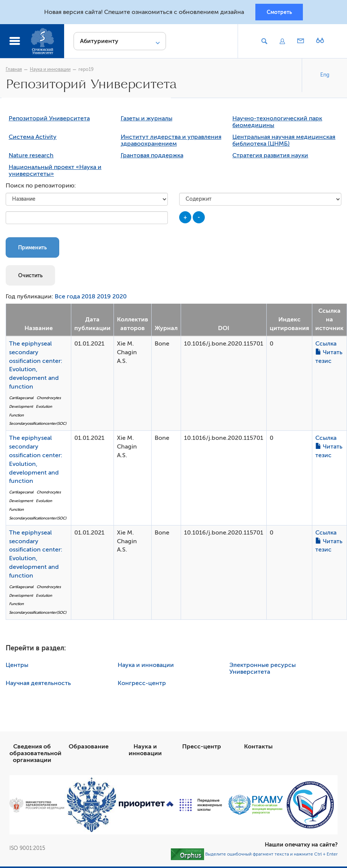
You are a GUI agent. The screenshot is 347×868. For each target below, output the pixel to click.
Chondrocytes (49, 399)
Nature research (31, 157)
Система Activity (33, 139)
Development (21, 408)
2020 (120, 298)
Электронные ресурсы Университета (263, 670)
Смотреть (279, 12)
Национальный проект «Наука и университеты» (55, 172)
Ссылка (326, 345)
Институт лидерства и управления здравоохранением (171, 142)
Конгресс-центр (142, 685)
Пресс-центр (202, 748)
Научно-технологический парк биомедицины (277, 124)
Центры (17, 667)
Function (16, 417)
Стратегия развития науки (270, 157)
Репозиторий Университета (49, 120)
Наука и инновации (50, 71)
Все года (67, 298)
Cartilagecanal (21, 399)
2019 (104, 298)
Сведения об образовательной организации (35, 755)
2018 (88, 298)
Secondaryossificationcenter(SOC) (38, 425)
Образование (89, 748)
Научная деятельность (38, 685)
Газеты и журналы (147, 120)
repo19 (86, 71)
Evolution (44, 408)
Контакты (258, 748)
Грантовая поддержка (152, 157)
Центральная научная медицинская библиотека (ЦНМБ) (284, 142)
